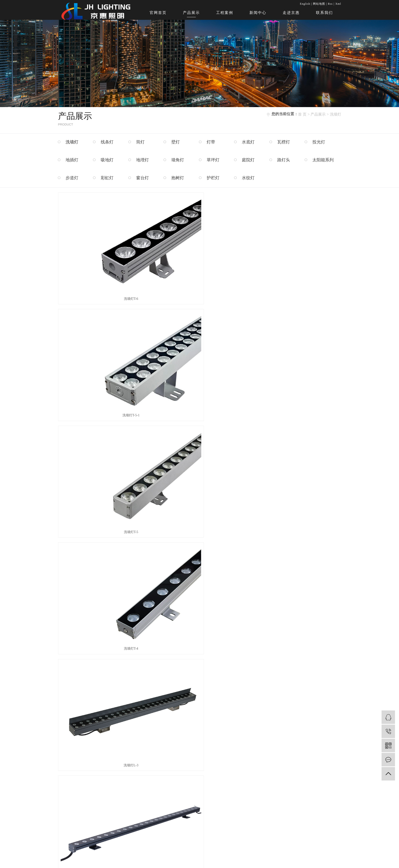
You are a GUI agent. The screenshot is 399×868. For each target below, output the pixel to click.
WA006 (102, 564)
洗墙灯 (336, 114)
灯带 (211, 142)
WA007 (199, 564)
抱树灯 (178, 178)
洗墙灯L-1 (102, 411)
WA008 (297, 564)
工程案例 (225, 13)
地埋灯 (143, 160)
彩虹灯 (107, 178)
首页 (166, 735)
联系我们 (324, 13)
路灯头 (284, 160)
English (305, 4)
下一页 (198, 735)
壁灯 (176, 142)
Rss (330, 4)
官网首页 (158, 13)
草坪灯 (213, 160)
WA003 (199, 488)
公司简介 (179, 779)
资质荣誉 (179, 787)
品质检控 (201, 779)
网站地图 (319, 4)
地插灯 (72, 160)
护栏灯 (213, 178)
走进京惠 (291, 13)
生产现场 (201, 787)
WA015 (297, 717)
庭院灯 (248, 160)
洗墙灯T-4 (102, 335)
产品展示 (191, 13)
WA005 (297, 488)
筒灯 (140, 142)
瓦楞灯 (284, 142)
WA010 (199, 641)
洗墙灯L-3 (199, 335)
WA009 (102, 641)
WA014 (199, 717)
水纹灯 (248, 178)
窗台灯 (143, 178)
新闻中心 (258, 13)
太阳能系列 (323, 160)
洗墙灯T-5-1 (199, 258)
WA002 (297, 411)
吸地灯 (107, 160)
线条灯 (107, 142)
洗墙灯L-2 (297, 335)
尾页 (213, 735)
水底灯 (248, 142)
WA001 (199, 411)
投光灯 (319, 142)
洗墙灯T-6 (102, 258)
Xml (338, 4)
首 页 (302, 114)
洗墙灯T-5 (297, 258)
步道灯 (72, 178)
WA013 (102, 717)
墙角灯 (178, 160)
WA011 (297, 641)
